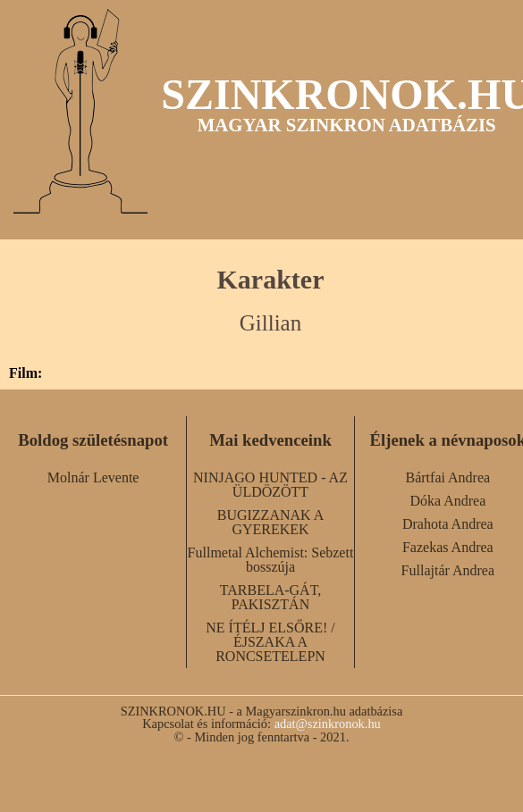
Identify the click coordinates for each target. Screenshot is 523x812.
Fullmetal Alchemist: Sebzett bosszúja (271, 560)
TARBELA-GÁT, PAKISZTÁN (271, 597)
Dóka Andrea (447, 501)
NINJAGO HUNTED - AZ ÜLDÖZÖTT (270, 485)
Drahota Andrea (448, 524)
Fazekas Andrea (448, 547)
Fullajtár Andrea (448, 570)
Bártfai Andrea (448, 477)
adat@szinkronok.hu (328, 724)
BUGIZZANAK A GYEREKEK (271, 522)
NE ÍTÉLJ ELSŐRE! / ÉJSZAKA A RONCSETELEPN (270, 642)
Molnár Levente (93, 477)
